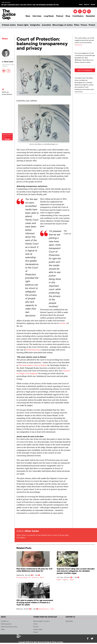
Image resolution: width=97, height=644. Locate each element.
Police (77, 25)
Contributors (78, 16)
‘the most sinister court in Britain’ (33, 365)
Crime (35, 624)
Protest (92, 25)
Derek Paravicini (33, 350)
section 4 (63, 323)
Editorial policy (6, 624)
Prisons (84, 25)
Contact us (5, 621)
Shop (68, 16)
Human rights (23, 25)
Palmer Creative (57, 642)
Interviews (37, 16)
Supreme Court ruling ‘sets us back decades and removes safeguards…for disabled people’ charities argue (76, 571)
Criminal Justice (9, 25)
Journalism (46, 25)
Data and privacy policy (9, 627)
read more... (79, 45)
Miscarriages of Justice (63, 25)
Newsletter (91, 16)
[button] (89, 11)
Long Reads (49, 16)
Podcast (60, 16)
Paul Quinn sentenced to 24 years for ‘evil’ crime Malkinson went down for (34, 570)
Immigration (35, 25)
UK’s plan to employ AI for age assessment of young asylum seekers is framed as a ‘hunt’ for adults (35, 603)
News (28, 16)
